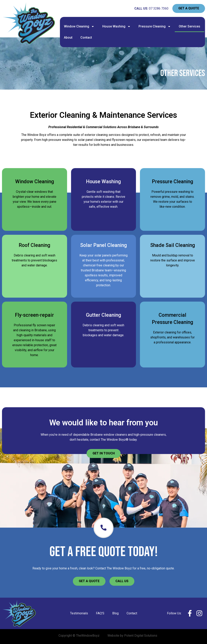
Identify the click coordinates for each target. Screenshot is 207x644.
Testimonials (79, 613)
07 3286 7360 (159, 8)
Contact (86, 38)
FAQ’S (100, 613)
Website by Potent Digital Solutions (132, 636)
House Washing (116, 26)
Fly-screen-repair (34, 315)
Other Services (189, 26)
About (68, 38)
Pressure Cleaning (155, 26)
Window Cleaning (79, 26)
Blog (115, 613)
